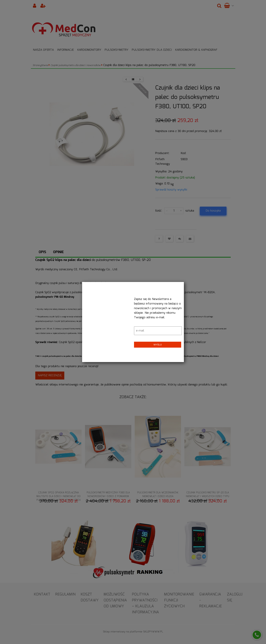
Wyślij (158, 345)
